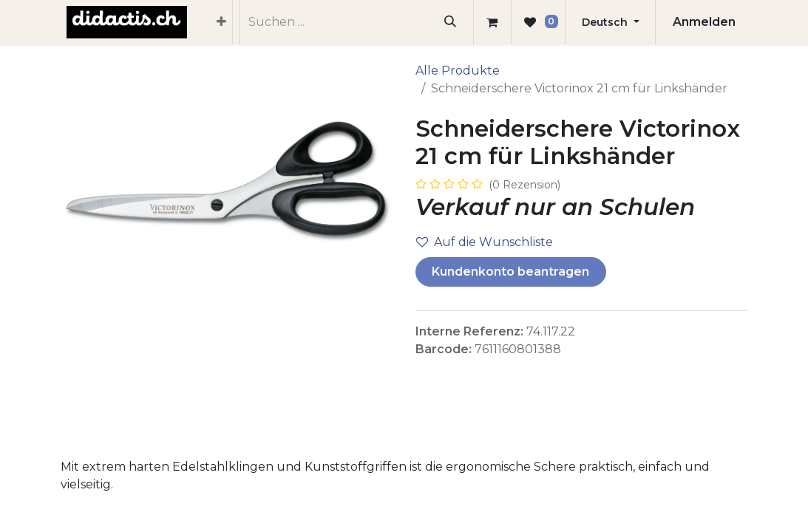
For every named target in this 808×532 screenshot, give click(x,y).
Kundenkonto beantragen (510, 272)
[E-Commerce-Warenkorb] (492, 22)
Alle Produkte (458, 71)
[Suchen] (450, 22)
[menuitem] (221, 22)
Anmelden (704, 22)
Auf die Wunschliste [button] (485, 242)
